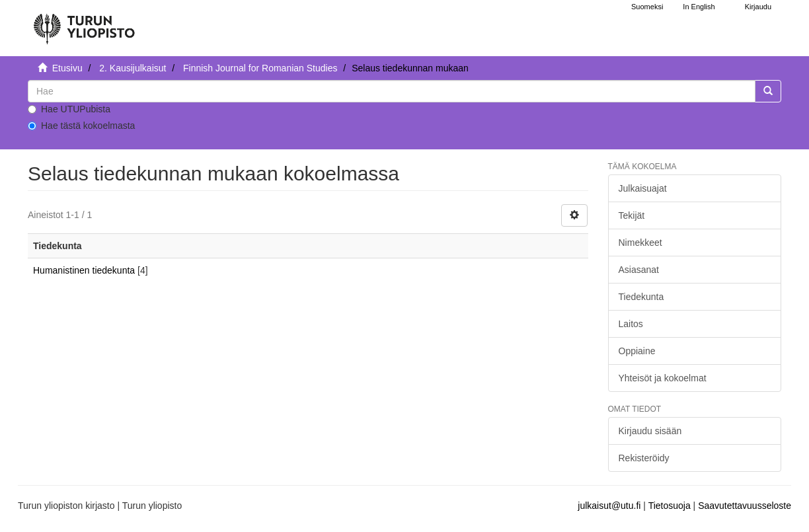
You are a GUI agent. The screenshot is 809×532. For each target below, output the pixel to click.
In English (699, 7)
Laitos (631, 324)
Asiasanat (639, 270)
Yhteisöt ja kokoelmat (663, 378)
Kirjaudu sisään (650, 431)
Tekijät (632, 215)
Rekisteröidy (644, 458)
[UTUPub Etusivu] (84, 23)
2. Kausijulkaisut (133, 68)
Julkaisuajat (643, 188)
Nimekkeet (640, 243)
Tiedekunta (641, 297)
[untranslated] (392, 91)
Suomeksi (647, 7)
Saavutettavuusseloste (745, 506)
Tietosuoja (670, 506)
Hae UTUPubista (69, 109)
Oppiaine (637, 351)
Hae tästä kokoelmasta (81, 126)
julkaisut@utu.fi (609, 506)
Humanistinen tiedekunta (84, 270)
